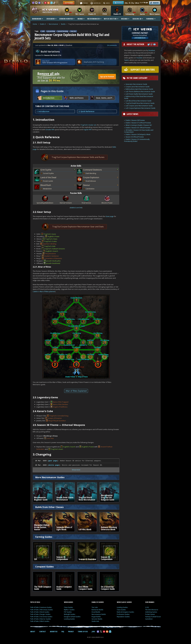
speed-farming (63, 31)
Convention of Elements (53, 258)
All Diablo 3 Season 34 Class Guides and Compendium (139, 131)
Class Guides (68, 607)
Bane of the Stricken (60, 404)
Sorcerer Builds (97, 619)
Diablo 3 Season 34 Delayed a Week (138, 134)
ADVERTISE (54, 632)
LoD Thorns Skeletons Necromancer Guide (140, 92)
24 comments (112, 45)
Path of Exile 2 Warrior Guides (41, 619)
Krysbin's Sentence (51, 256)
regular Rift (87, 130)
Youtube (139, 58)
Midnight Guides (70, 614)
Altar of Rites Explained (76, 391)
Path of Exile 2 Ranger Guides (40, 614)
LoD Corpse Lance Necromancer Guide (139, 106)
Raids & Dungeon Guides (125, 612)
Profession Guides (123, 614)
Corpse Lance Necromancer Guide (138, 87)
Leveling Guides (69, 619)
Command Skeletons (92, 170)
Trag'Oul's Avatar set (88, 125)
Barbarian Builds (97, 610)
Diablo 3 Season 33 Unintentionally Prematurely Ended (137, 140)
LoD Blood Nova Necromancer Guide (138, 101)
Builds (63, 24)
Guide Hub (95, 621)
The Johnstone (50, 254)
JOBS (93, 632)
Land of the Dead (48, 177)
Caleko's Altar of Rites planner (44, 291)
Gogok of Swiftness (60, 407)
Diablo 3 (43, 24)
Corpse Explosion (91, 177)
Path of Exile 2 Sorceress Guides (41, 617)
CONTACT (43, 632)
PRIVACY (71, 632)
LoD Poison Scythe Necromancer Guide (139, 94)
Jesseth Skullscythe (53, 261)
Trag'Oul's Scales (51, 241)
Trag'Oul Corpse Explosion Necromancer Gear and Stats (74, 227)
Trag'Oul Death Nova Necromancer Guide (140, 103)
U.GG (147, 607)
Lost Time (50, 438)
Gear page (110, 216)
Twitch (126, 60)
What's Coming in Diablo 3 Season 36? (139, 125)
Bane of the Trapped (61, 402)
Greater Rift (50, 130)
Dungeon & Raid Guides (72, 617)
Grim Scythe (46, 170)
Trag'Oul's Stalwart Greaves (55, 249)
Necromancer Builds (99, 614)
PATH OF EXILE (35, 602)
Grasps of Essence (55, 418)
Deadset (152, 50)
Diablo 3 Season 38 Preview (135, 120)
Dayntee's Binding (49, 244)
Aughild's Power (54, 236)
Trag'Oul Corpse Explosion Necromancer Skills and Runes (74, 157)
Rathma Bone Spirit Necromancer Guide (139, 89)
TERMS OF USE (83, 632)
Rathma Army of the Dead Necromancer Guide (139, 97)
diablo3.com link (76, 208)
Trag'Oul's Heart (57, 449)
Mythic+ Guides (69, 610)
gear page (53, 461)
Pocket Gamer (150, 614)
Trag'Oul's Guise (50, 234)
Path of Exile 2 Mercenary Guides (42, 610)
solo (43, 31)
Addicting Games (151, 612)
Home (35, 24)
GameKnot (149, 619)
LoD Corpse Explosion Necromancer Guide (140, 108)
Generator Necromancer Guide (136, 84)
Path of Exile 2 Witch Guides (40, 621)
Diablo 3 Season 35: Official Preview (138, 128)
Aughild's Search (52, 251)
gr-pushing (51, 31)
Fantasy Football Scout (153, 617)
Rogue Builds (96, 617)
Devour (86, 185)
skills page (54, 465)
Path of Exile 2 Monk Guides (40, 612)
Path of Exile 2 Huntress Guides (41, 607)
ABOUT (33, 632)
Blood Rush (46, 185)
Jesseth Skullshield (53, 263)
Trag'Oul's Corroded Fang (59, 416)
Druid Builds (96, 612)
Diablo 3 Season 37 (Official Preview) (138, 123)
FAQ (63, 632)
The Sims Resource (152, 610)
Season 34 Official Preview (135, 137)
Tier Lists (95, 607)
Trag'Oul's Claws (51, 239)
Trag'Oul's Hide (50, 246)
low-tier (74, 31)
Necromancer (53, 24)
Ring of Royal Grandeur (57, 421)
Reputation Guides (123, 617)
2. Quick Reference (86, 111)
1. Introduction (43, 111)
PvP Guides (68, 612)
